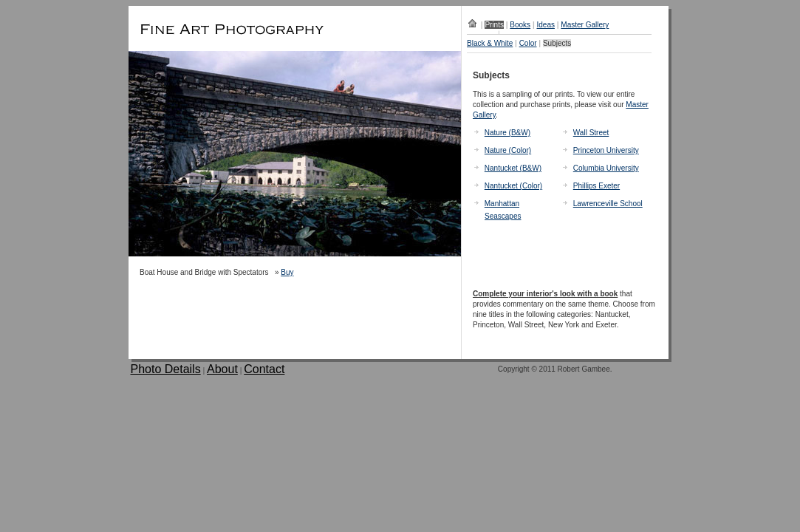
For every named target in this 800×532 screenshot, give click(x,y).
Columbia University (606, 168)
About (222, 369)
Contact (264, 369)
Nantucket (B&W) (513, 168)
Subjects (557, 43)
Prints (494, 25)
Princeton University (606, 150)
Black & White (490, 43)
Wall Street (591, 133)
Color (528, 43)
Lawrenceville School (608, 204)
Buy (287, 272)
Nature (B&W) (507, 133)
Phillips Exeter (596, 186)
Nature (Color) (508, 150)
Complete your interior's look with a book (545, 294)
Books (520, 25)
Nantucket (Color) (513, 186)
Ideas (545, 25)
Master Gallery (585, 25)
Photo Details (166, 369)
